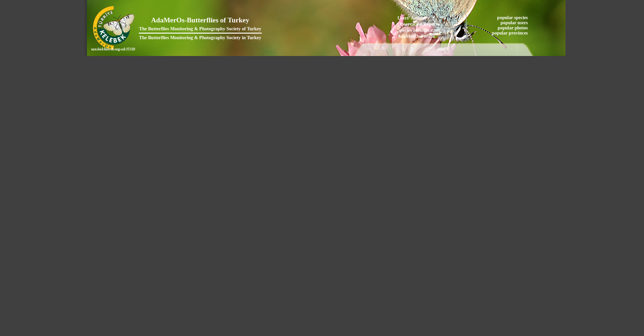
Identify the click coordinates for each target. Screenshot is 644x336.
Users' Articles (412, 18)
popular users (515, 23)
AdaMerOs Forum (416, 36)
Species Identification (419, 30)
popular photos (513, 28)
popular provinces (510, 33)
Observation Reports (419, 24)
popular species (513, 17)
